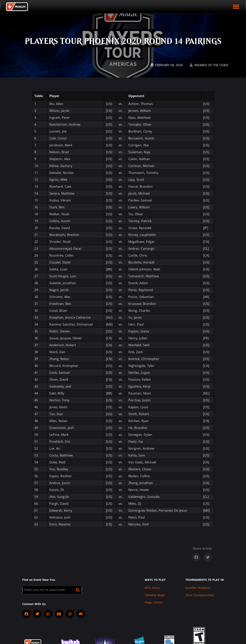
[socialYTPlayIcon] (59, 614)
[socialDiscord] (81, 614)
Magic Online (154, 602)
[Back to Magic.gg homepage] (17, 7)
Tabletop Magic (155, 595)
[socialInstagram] (70, 614)
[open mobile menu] (236, 7)
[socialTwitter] (37, 614)
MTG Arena (152, 588)
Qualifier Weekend (198, 588)
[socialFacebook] (26, 614)
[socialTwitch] (48, 614)
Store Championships (200, 595)
